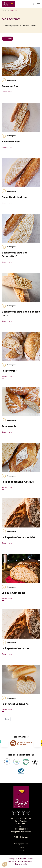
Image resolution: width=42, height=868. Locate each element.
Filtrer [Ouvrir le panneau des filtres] (8, 39)
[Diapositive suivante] (38, 743)
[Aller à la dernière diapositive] (4, 743)
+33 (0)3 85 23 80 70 (21, 829)
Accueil (4, 11)
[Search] (34, 4)
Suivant (6, 719)
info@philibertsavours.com (21, 832)
